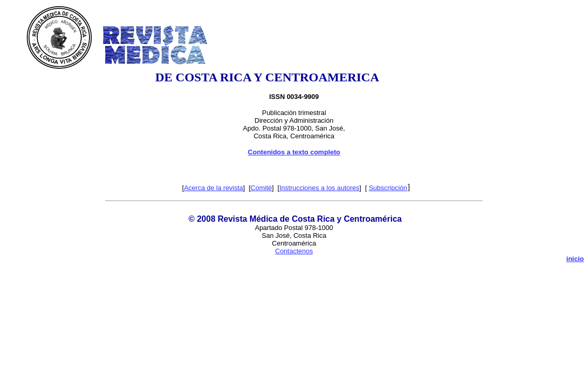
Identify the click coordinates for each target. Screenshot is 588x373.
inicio (575, 259)
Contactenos (294, 251)
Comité (261, 188)
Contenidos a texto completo (294, 152)
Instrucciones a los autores (320, 188)
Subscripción (388, 188)
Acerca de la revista (213, 188)
